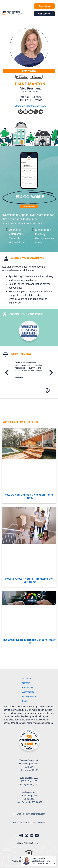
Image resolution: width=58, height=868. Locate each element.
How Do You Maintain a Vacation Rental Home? (29, 496)
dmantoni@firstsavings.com (31, 106)
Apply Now (45, 861)
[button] (53, 20)
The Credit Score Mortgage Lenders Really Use (29, 641)
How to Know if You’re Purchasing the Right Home (29, 580)
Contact (35, 861)
